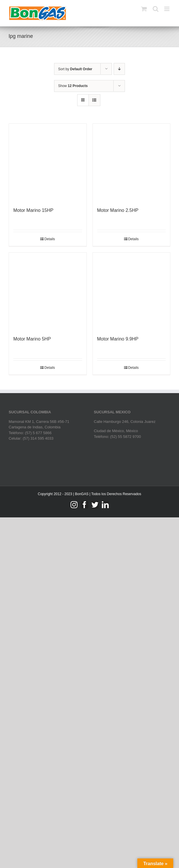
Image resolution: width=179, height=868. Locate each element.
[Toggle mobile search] (156, 9)
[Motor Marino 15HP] (48, 162)
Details (50, 239)
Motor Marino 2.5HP (118, 210)
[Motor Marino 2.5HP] (132, 162)
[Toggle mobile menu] (167, 9)
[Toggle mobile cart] (144, 9)
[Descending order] (119, 69)
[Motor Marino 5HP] (48, 291)
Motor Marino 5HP (32, 339)
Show (73, 86)
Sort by (75, 69)
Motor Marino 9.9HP (118, 339)
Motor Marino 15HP (33, 210)
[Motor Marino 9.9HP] (132, 291)
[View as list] (94, 100)
